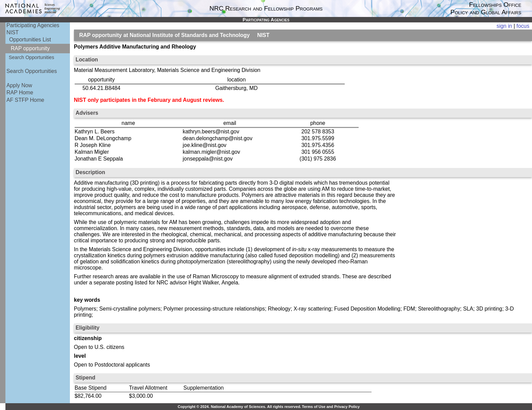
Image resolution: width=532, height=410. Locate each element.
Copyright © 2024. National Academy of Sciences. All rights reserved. (240, 407)
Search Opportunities (32, 57)
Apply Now (19, 85)
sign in (505, 26)
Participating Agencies (33, 25)
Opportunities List (30, 40)
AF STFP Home (25, 100)
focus (523, 26)
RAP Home (20, 92)
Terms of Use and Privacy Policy (331, 407)
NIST (13, 32)
